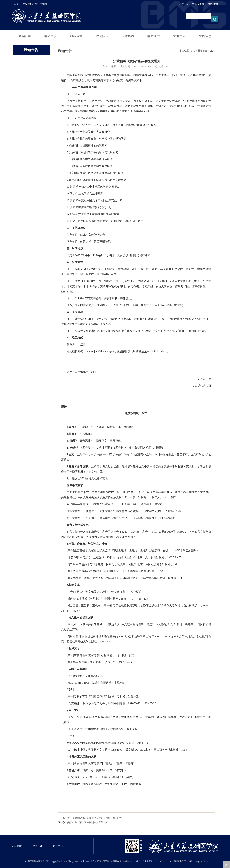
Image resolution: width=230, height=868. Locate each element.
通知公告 (202, 51)
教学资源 (58, 846)
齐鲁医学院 (198, 4)
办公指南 (17, 846)
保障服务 (37, 846)
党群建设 (179, 36)
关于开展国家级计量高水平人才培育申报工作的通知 (95, 818)
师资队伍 (102, 36)
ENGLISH (213, 4)
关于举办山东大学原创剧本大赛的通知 (88, 822)
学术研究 (154, 36)
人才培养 (128, 36)
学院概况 (51, 36)
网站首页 (25, 36)
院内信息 (205, 36)
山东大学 (184, 4)
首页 (193, 51)
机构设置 (76, 36)
